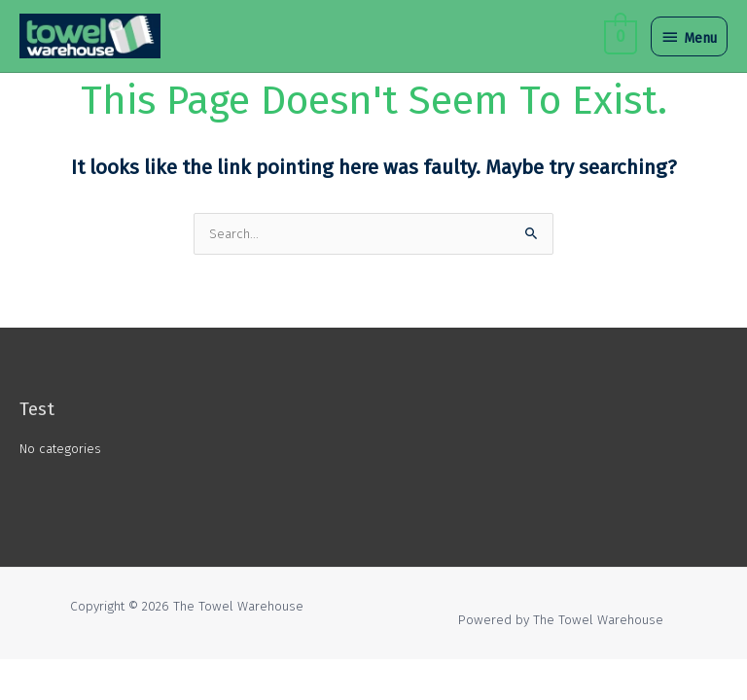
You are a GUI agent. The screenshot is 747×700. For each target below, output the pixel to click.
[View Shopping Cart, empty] (619, 35)
